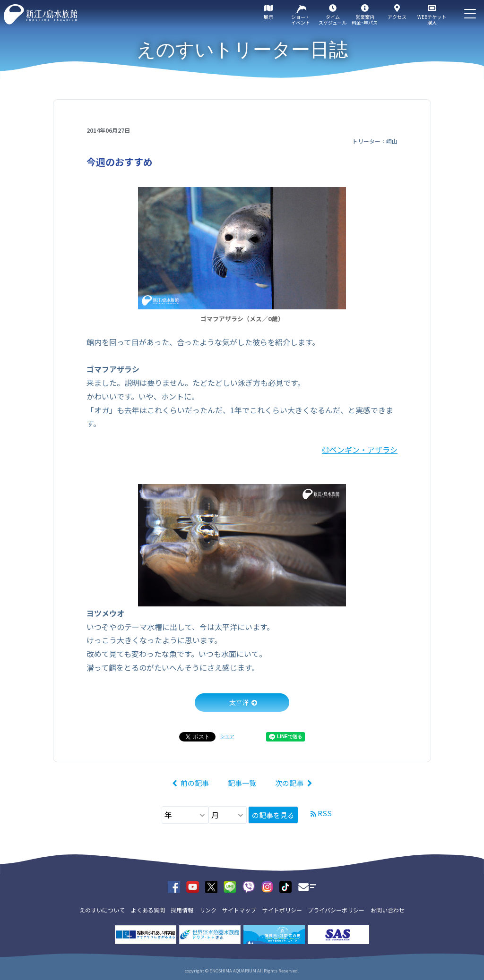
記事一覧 (242, 783)
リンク (208, 910)
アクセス (397, 17)
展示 (268, 17)
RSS (325, 813)
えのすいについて (102, 910)
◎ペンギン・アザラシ (360, 450)
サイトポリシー (282, 910)
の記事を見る (273, 815)
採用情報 (182, 910)
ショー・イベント (301, 20)
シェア (227, 736)
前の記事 (195, 783)
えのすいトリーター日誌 (242, 50)
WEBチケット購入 (432, 20)
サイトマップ (239, 910)
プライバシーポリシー (336, 910)
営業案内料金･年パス (365, 20)
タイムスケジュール (333, 20)
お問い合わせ (388, 910)
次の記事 (289, 783)
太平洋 (239, 702)
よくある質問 (148, 910)
